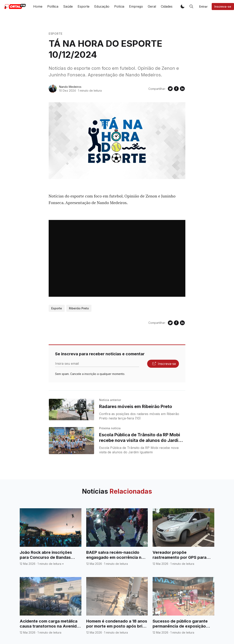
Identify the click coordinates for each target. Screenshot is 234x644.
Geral (152, 6)
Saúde (68, 6)
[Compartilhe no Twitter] (170, 89)
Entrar (203, 7)
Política (53, 6)
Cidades (167, 6)
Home (38, 6)
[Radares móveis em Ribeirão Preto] (71, 410)
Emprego (136, 6)
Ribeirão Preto (79, 308)
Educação (102, 6)
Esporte (84, 6)
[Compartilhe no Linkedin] (182, 89)
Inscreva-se (223, 7)
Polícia (119, 6)
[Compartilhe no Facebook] (176, 89)
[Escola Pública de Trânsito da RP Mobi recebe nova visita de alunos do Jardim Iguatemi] (71, 441)
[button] (183, 6)
